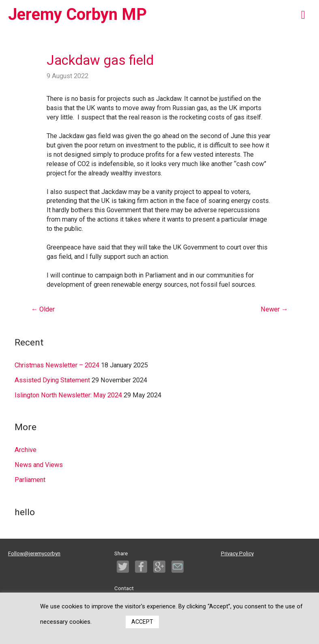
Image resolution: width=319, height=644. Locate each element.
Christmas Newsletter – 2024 (57, 365)
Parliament (30, 480)
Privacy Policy (237, 553)
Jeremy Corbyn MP (77, 14)
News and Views (39, 465)
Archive (26, 450)
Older (43, 309)
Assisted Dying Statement (52, 380)
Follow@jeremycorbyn (34, 553)
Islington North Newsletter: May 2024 (68, 395)
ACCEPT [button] (142, 622)
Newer (274, 309)
